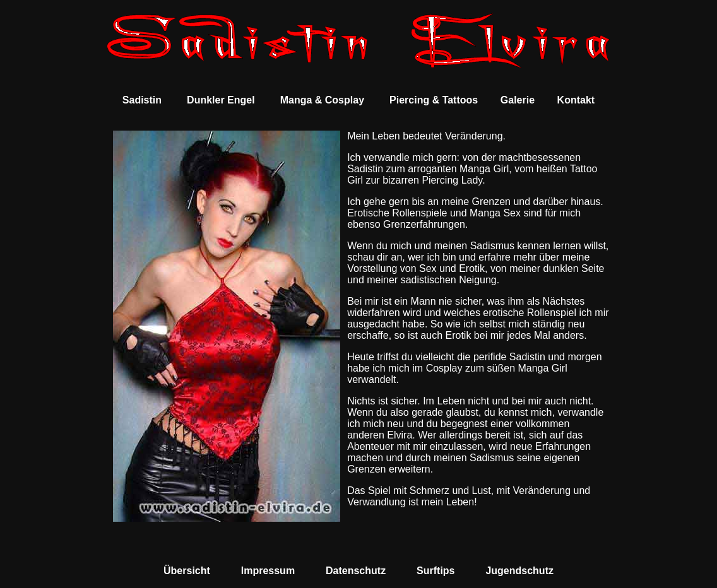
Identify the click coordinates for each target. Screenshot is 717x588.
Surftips (436, 571)
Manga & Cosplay (322, 100)
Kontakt (576, 100)
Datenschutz (356, 571)
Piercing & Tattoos (434, 100)
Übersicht (187, 571)
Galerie (518, 100)
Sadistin (142, 100)
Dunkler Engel (221, 100)
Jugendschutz (519, 571)
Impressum (268, 571)
